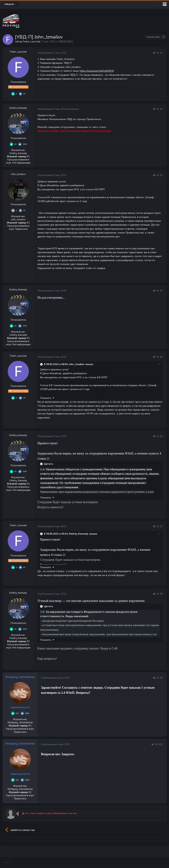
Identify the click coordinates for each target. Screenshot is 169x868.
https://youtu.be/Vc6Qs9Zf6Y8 (97, 71)
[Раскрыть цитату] (42, 364)
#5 (161, 357)
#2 (161, 109)
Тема (6, 862)
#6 (161, 436)
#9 (161, 678)
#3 (161, 175)
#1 (161, 53)
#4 (161, 291)
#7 (161, 526)
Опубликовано (52, 53)
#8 (161, 594)
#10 (161, 745)
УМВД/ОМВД (65, 42)
